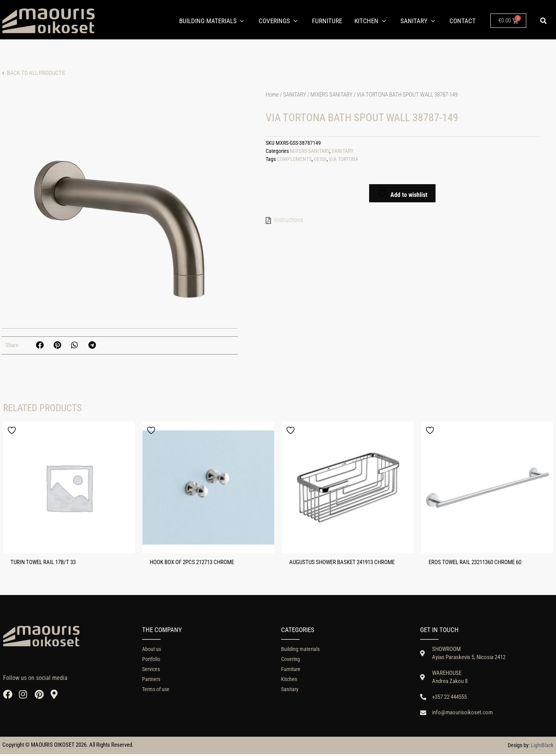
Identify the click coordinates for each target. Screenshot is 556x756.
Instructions (289, 221)
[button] (544, 21)
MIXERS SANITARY (331, 96)
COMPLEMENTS (294, 161)
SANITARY (295, 96)
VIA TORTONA (344, 161)
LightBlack (542, 747)
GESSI (320, 161)
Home (272, 96)
